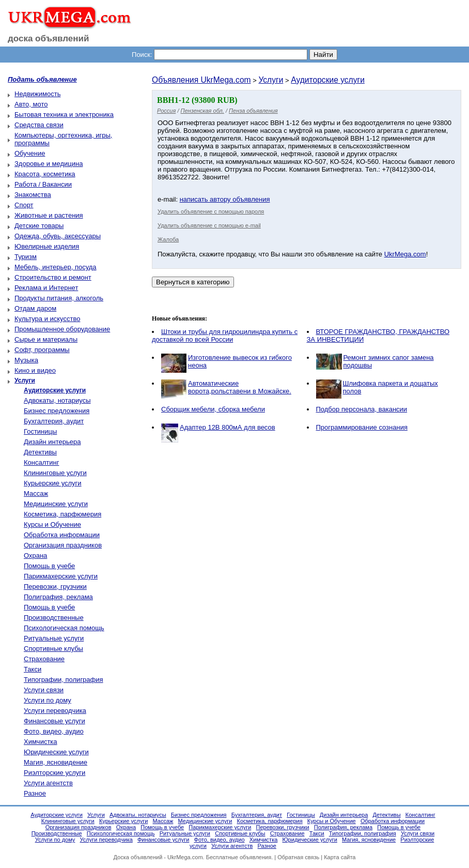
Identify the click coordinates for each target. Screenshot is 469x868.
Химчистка (41, 742)
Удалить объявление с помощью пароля (211, 211)
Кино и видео (35, 370)
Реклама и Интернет (46, 288)
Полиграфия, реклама (58, 597)
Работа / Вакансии (43, 184)
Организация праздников (63, 545)
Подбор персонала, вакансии (362, 409)
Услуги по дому (48, 700)
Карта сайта (340, 857)
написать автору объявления (225, 199)
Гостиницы (40, 431)
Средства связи (39, 125)
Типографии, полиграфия (64, 680)
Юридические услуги (56, 752)
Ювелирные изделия (47, 246)
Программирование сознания (362, 427)
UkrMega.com (405, 254)
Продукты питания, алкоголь (59, 298)
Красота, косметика (45, 174)
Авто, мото (31, 104)
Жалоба (168, 239)
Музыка (26, 360)
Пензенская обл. (202, 111)
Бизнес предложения (57, 411)
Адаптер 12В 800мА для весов (228, 427)
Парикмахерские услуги (61, 576)
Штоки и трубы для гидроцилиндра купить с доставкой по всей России (225, 336)
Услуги (271, 80)
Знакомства (33, 195)
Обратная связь (298, 857)
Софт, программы (42, 350)
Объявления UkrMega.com (201, 80)
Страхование (44, 659)
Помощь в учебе (49, 566)
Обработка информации (62, 535)
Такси (33, 669)
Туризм (26, 257)
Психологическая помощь (64, 628)
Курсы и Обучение (52, 524)
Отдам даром (35, 308)
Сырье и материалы (46, 339)
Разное (35, 793)
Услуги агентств (48, 783)
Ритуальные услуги (54, 638)
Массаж (36, 493)
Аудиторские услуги (328, 80)
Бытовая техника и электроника (64, 115)
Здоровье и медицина (49, 164)
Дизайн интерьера (52, 442)
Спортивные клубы (53, 649)
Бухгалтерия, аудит (54, 421)
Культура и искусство (47, 319)
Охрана (35, 555)
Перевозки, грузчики (55, 587)
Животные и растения (49, 215)
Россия (166, 111)
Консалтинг (41, 462)
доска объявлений (49, 39)
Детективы (40, 452)
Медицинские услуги (56, 504)
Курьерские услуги (53, 483)
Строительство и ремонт (53, 277)
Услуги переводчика (55, 711)
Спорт (24, 205)
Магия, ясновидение (56, 762)
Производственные (54, 618)
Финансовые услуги (54, 721)
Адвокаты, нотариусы (57, 400)
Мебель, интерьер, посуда (56, 267)
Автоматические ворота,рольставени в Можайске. (240, 387)
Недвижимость (37, 94)
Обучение (30, 153)
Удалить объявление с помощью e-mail (209, 225)
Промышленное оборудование (62, 329)
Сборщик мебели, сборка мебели (213, 409)
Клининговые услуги (55, 473)
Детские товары (39, 226)
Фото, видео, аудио (54, 731)
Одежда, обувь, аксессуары (58, 236)
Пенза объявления (253, 111)
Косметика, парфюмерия (62, 514)
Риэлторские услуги (54, 773)
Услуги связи (44, 690)
